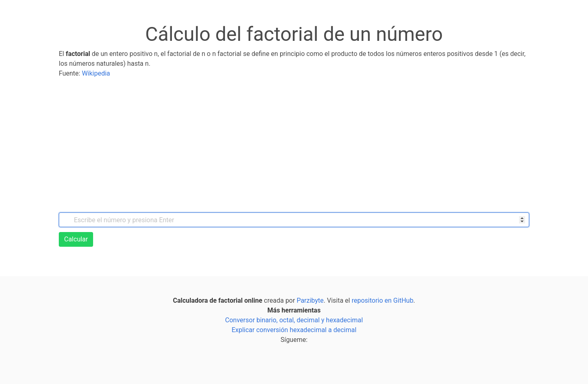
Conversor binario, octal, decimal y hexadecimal (294, 320)
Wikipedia (96, 73)
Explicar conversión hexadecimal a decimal (294, 330)
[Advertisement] (294, 145)
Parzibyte (310, 300)
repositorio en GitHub (382, 300)
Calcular (76, 239)
